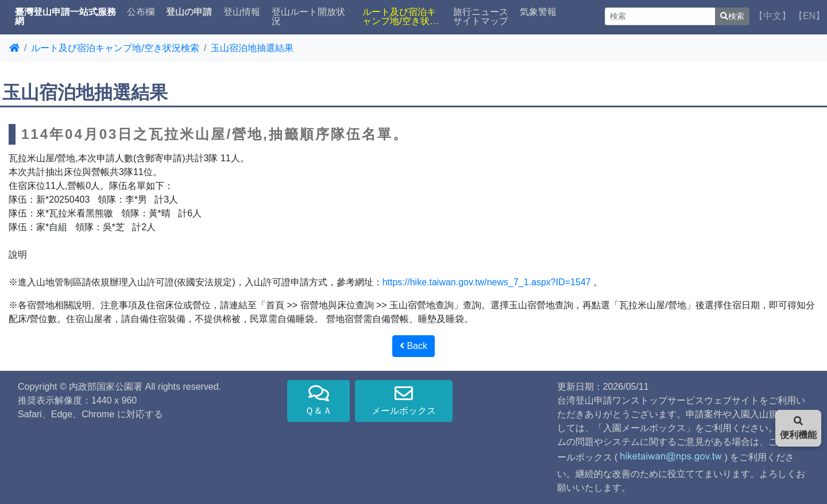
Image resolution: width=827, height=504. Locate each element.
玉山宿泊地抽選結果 (252, 48)
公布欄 (141, 12)
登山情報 (242, 12)
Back (413, 346)
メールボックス (404, 400)
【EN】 (809, 16)
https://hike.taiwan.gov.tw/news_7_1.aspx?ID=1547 (487, 282)
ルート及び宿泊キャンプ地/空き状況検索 (400, 17)
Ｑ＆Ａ (318, 400)
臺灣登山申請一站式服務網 (65, 17)
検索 (732, 16)
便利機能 (798, 428)
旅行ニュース (481, 12)
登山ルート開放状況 (308, 17)
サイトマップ (481, 21)
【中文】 (772, 16)
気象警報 (538, 12)
